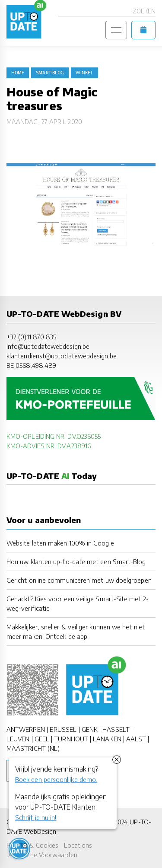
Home (18, 73)
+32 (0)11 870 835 (31, 337)
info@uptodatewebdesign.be (48, 346)
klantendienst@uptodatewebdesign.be (62, 356)
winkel (84, 73)
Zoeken (144, 11)
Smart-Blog (50, 73)
